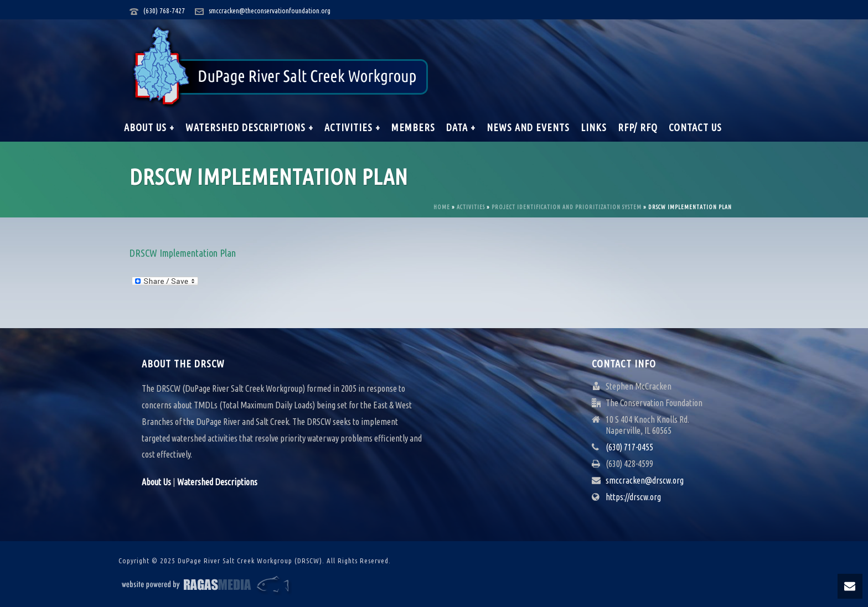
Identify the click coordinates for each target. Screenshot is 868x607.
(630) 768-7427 (164, 11)
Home (442, 207)
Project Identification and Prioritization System (567, 207)
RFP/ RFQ (638, 127)
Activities (471, 207)
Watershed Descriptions (217, 482)
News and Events (528, 127)
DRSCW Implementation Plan (183, 253)
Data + (461, 127)
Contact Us (695, 127)
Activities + (352, 127)
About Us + (149, 127)
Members (413, 127)
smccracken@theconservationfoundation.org (270, 11)
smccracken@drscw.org (645, 480)
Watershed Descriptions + (249, 127)
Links (594, 127)
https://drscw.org (633, 497)
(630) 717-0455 (629, 447)
